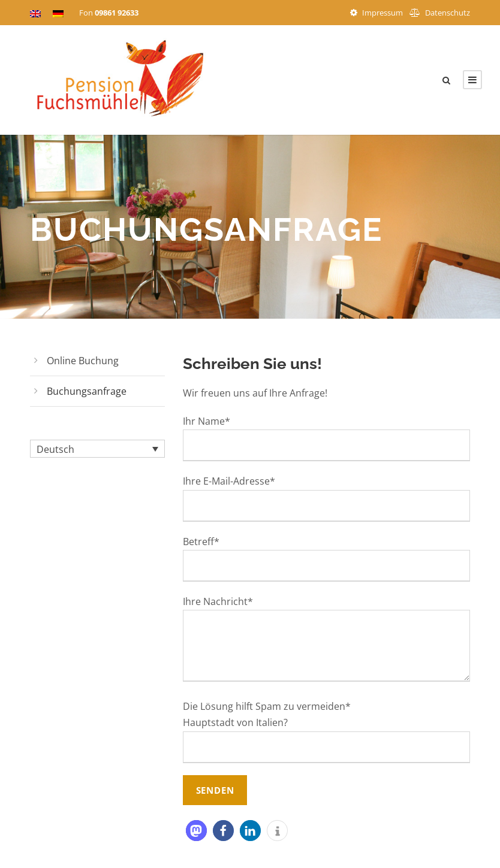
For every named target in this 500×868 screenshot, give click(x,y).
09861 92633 (117, 13)
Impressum (382, 13)
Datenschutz (448, 13)
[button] (196, 831)
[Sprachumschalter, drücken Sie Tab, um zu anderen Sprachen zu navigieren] (97, 449)
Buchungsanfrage (87, 391)
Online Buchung (83, 361)
